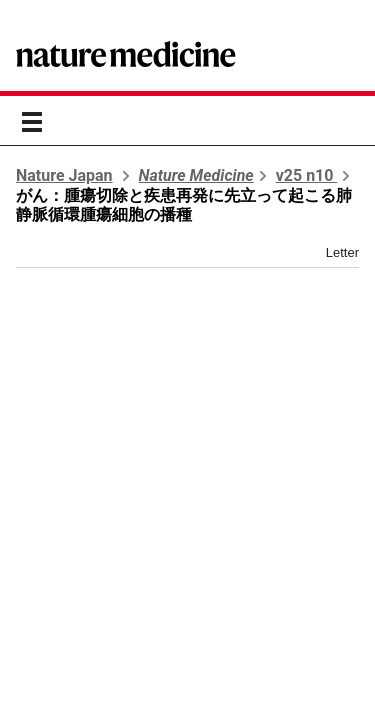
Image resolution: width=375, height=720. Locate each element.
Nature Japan (64, 175)
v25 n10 (307, 175)
